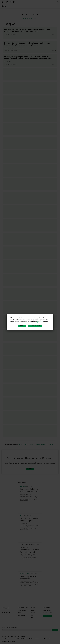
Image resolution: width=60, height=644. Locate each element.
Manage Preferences (35, 326)
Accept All (22, 326)
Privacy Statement (43, 322)
